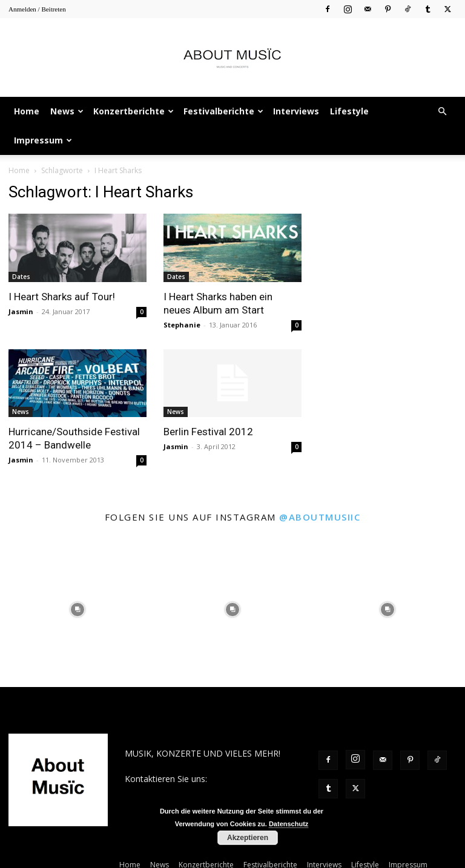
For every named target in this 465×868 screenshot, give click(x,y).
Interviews (296, 111)
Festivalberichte (223, 111)
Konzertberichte (134, 111)
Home (27, 111)
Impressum (43, 140)
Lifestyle (349, 111)
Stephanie (182, 325)
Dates (21, 277)
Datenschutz (289, 824)
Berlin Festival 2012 (208, 432)
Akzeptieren (248, 838)
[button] (442, 112)
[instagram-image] (77, 610)
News (67, 111)
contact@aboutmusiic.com (177, 791)
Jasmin (21, 311)
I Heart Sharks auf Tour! (62, 297)
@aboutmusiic (320, 517)
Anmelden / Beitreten (37, 9)
